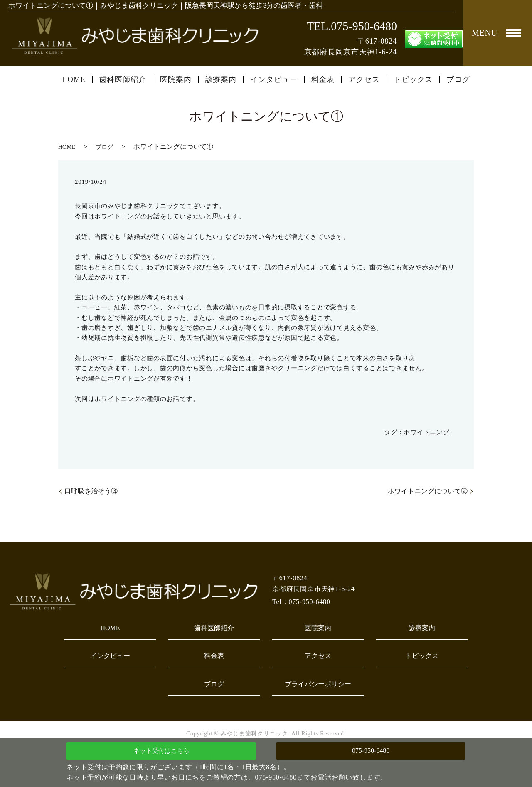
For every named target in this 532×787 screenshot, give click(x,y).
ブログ (458, 79)
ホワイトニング (426, 432)
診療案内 (221, 79)
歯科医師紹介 (123, 79)
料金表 (323, 79)
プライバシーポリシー (318, 684)
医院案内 (176, 79)
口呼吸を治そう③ (91, 491)
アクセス (364, 79)
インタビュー (274, 79)
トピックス (413, 79)
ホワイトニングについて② (428, 491)
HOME (74, 79)
